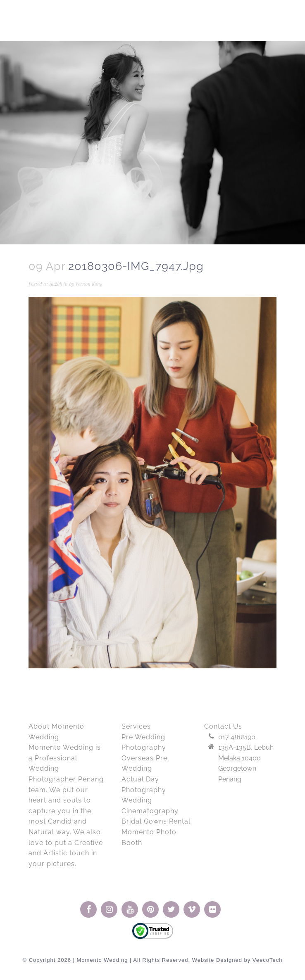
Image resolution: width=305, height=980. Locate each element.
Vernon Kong (89, 284)
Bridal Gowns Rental (156, 821)
